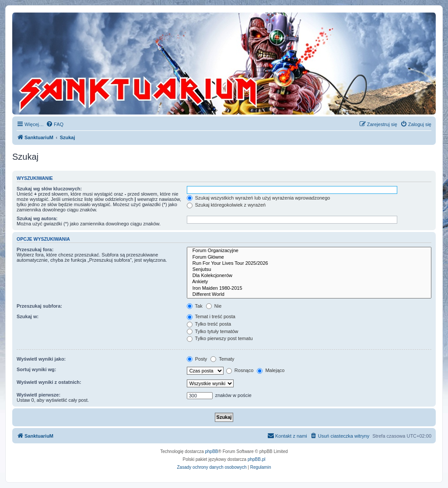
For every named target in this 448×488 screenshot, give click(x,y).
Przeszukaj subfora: (39, 306)
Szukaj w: (28, 316)
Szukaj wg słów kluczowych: (49, 189)
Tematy (222, 359)
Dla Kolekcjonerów (309, 276)
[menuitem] (55, 124)
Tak (195, 306)
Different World (309, 295)
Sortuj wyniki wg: (36, 369)
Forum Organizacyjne (309, 251)
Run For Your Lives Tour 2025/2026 (309, 263)
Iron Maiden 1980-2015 (309, 288)
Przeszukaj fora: (35, 249)
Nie (214, 306)
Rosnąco (240, 370)
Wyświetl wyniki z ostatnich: (49, 382)
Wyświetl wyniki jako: (41, 359)
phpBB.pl (257, 459)
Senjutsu (309, 270)
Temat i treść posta (211, 316)
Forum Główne (309, 257)
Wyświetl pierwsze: (38, 395)
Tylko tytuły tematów (213, 331)
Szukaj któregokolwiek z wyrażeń (226, 205)
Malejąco (271, 370)
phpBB (212, 451)
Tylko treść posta (209, 324)
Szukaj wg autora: (37, 218)
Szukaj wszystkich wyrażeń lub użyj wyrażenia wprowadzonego (259, 198)
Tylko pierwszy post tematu (220, 338)
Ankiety (309, 282)
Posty (197, 359)
